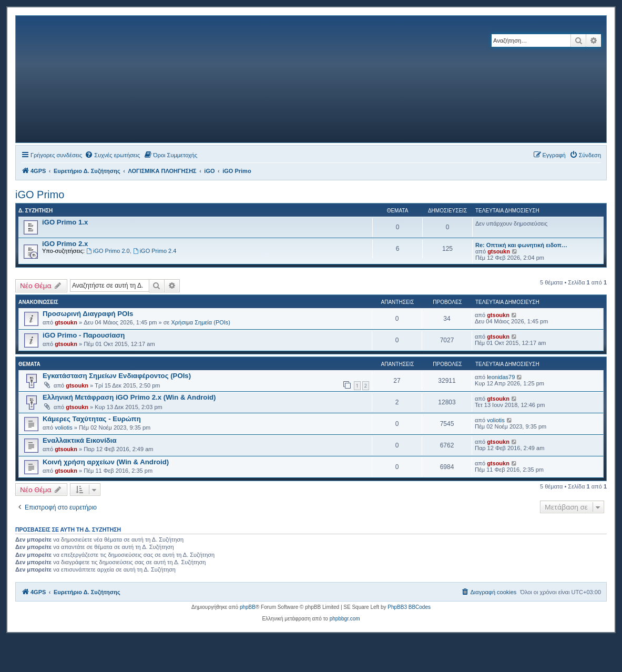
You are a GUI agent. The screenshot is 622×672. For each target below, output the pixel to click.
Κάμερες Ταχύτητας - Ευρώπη (92, 419)
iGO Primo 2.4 (155, 251)
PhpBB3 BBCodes (409, 607)
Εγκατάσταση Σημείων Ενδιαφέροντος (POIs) (117, 376)
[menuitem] (112, 155)
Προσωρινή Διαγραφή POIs (88, 314)
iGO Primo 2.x (65, 244)
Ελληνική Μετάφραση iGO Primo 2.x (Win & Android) (129, 397)
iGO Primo (40, 195)
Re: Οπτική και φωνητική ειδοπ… (521, 245)
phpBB (248, 607)
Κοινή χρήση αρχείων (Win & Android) (106, 462)
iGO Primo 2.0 (108, 251)
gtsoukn (499, 251)
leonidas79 (501, 377)
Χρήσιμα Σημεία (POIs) (201, 322)
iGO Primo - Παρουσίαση (84, 335)
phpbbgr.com (345, 619)
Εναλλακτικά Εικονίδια (80, 440)
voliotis (64, 427)
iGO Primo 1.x (65, 222)
